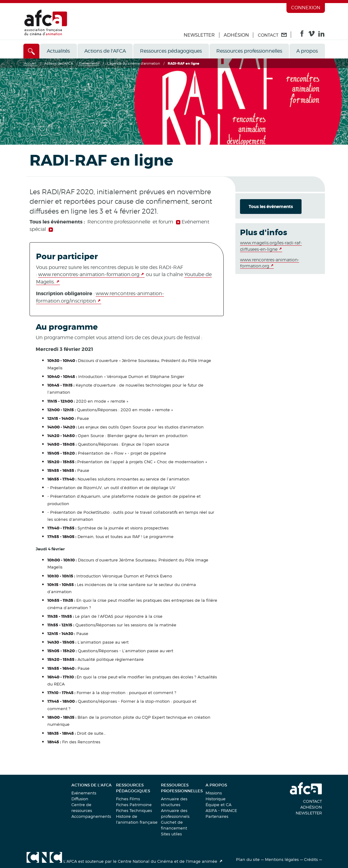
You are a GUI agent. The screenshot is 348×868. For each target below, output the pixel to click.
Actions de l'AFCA (105, 51)
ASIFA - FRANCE (221, 810)
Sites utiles (171, 834)
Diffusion (80, 799)
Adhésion (236, 35)
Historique (216, 799)
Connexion (306, 8)
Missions (214, 793)
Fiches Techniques (134, 810)
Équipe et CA (218, 805)
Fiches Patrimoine (134, 805)
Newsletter (199, 35)
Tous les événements (271, 207)
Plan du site (248, 859)
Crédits (311, 859)
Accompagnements (91, 816)
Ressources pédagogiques (171, 51)
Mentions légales (282, 859)
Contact (312, 801)
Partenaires (217, 816)
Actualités (58, 51)
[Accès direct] (32, 51)
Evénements (84, 793)
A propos (307, 51)
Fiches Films (128, 799)
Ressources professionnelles (249, 51)
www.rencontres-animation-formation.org (89, 274)
